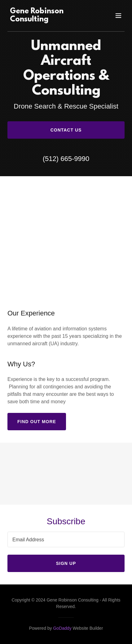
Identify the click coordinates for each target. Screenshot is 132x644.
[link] (48, 20)
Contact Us (66, 130)
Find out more (37, 422)
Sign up (66, 563)
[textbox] (66, 539)
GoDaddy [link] (62, 628)
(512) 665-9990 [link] (66, 159)
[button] (118, 16)
